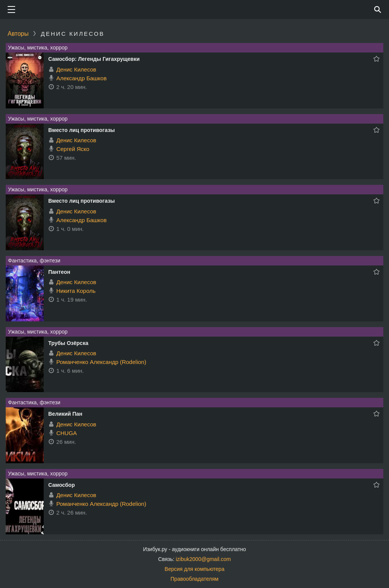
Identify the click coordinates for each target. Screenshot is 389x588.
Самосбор (62, 485)
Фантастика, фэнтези (34, 261)
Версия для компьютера (194, 569)
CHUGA (66, 433)
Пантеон (59, 272)
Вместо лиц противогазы (81, 130)
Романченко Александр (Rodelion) (101, 362)
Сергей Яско (73, 149)
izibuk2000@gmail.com (203, 559)
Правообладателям (194, 579)
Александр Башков (81, 78)
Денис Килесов (76, 69)
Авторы (18, 34)
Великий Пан (65, 414)
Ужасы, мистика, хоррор (38, 48)
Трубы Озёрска (68, 343)
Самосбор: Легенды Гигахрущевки (94, 59)
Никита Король (76, 291)
